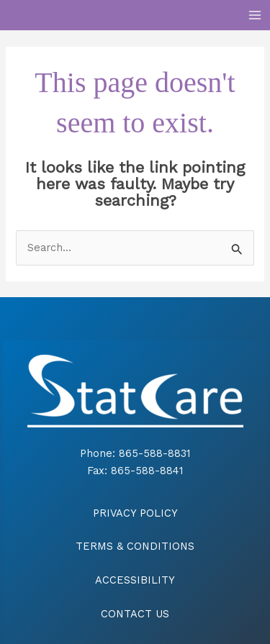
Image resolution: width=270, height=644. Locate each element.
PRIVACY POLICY (135, 513)
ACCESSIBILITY (135, 580)
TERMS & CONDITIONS (135, 546)
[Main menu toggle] (255, 15)
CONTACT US (135, 614)
